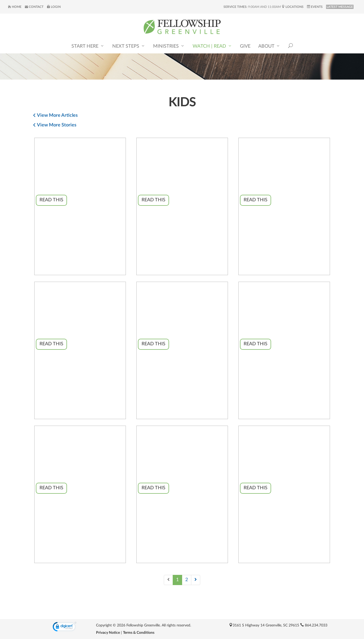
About (269, 46)
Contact (34, 7)
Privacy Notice (108, 633)
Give (245, 46)
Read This (51, 200)
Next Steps (129, 46)
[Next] (196, 580)
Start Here (88, 46)
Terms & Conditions (139, 633)
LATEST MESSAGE (340, 7)
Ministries (169, 46)
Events (315, 7)
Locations (293, 7)
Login (54, 7)
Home (15, 7)
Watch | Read (212, 46)
